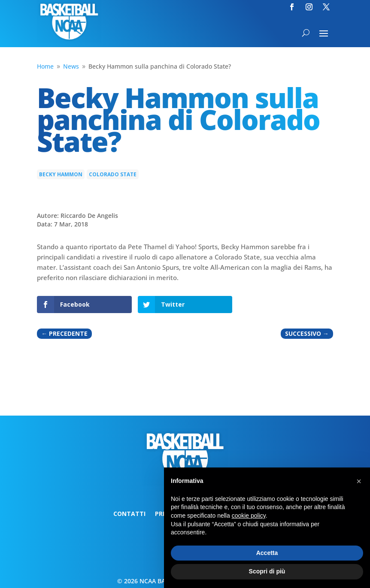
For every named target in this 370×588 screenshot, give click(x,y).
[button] (359, 481)
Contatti (129, 514)
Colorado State (113, 174)
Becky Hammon (61, 174)
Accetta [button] (267, 553)
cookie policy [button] (249, 516)
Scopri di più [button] (267, 571)
